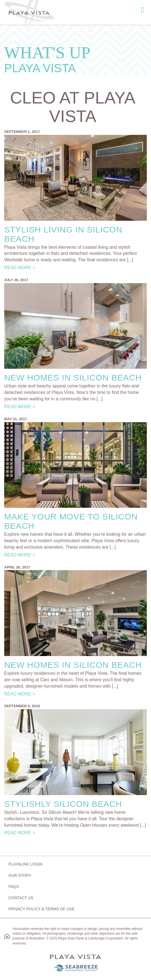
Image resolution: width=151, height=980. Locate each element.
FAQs (14, 887)
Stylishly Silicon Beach (63, 804)
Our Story (20, 875)
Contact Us (21, 898)
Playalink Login (25, 864)
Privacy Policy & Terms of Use (41, 909)
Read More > (20, 268)
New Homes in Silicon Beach (73, 378)
